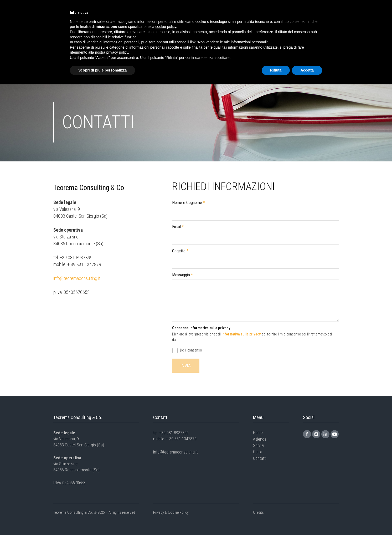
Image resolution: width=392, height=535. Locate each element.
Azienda (260, 439)
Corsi (257, 452)
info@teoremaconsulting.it (77, 278)
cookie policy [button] (166, 27)
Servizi (259, 445)
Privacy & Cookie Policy (171, 513)
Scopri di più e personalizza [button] (102, 70)
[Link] (307, 434)
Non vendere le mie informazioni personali (232, 42)
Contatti (260, 458)
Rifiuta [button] (276, 70)
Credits (258, 513)
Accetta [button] (307, 70)
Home (258, 433)
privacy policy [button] (117, 52)
